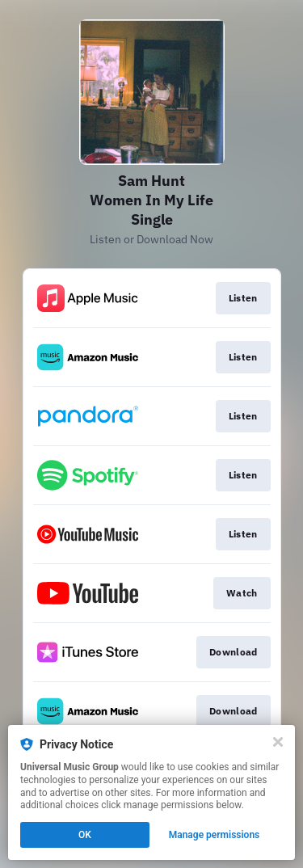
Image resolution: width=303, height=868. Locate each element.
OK (85, 835)
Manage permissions (215, 835)
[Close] (278, 742)
